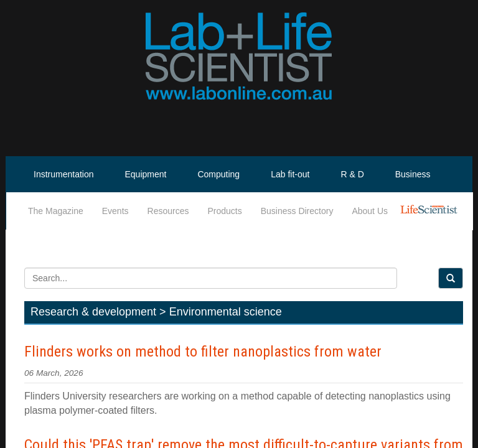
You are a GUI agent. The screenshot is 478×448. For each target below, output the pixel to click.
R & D (352, 174)
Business (413, 174)
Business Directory (297, 211)
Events (115, 211)
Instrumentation (64, 174)
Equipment (146, 174)
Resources (168, 211)
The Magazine (56, 211)
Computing (218, 174)
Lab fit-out (290, 174)
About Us (370, 211)
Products (224, 211)
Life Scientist (431, 211)
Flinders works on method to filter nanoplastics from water (203, 352)
